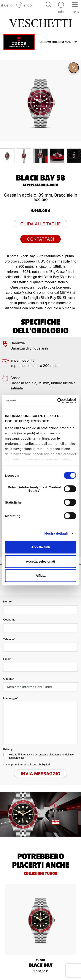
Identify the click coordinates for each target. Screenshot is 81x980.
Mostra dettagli (56, 533)
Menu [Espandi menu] (71, 42)
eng (10, 5)
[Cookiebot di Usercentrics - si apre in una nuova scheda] (58, 401)
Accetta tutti (40, 547)
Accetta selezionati (40, 561)
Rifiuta (40, 575)
